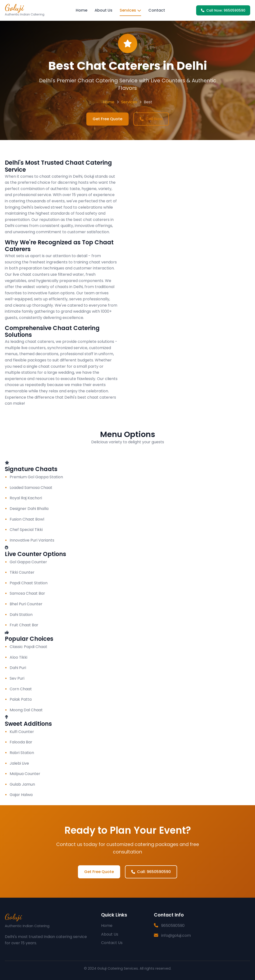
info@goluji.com (176, 935)
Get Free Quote (107, 119)
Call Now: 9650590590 (223, 10)
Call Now (151, 119)
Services (130, 10)
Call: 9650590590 (151, 872)
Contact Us (112, 943)
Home (82, 10)
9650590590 (173, 926)
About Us (103, 10)
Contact (157, 10)
